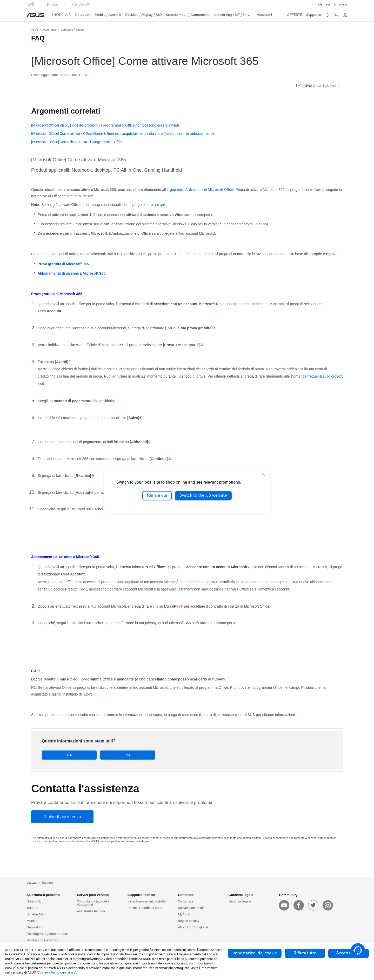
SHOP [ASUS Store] (56, 15)
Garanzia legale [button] (241, 895)
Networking (35, 927)
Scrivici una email (191, 908)
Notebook (34, 901)
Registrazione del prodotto (147, 901)
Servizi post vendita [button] (93, 895)
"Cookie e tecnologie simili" (56, 972)
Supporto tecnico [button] (141, 895)
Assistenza (49, 30)
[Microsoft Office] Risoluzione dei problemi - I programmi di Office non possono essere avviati (105, 125)
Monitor (32, 921)
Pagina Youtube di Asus (145, 908)
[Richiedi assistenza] (62, 817)
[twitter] (313, 906)
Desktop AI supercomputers (47, 934)
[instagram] (328, 906)
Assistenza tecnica (91, 911)
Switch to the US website (203, 496)
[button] (324, 4)
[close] (263, 474)
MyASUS (184, 914)
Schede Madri (37, 914)
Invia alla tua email (322, 86)
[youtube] (284, 906)
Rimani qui (157, 496)
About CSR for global (193, 927)
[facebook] (299, 906)
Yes (58, 755)
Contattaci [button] (186, 895)
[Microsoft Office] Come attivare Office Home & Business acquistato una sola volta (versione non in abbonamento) (123, 134)
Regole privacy (189, 921)
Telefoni (32, 908)
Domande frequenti (73, 30)
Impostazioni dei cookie (255, 953)
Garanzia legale (240, 901)
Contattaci (185, 901)
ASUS (35, 30)
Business (341, 4)
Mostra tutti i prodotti (42, 940)
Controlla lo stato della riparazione (93, 903)
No (94, 755)
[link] (35, 15)
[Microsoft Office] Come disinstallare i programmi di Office (77, 142)
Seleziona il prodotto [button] (43, 895)
